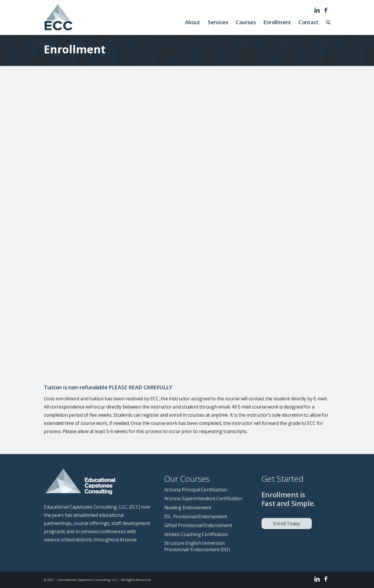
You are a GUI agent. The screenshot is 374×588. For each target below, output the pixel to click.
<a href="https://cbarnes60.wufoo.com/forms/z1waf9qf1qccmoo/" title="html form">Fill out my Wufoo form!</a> (187, 224)
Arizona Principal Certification (196, 490)
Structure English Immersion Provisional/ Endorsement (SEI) (197, 546)
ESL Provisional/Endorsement (196, 517)
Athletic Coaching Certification (196, 534)
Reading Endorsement (188, 507)
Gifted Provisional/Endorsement (198, 525)
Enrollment (75, 49)
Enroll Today (287, 524)
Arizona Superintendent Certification (203, 498)
